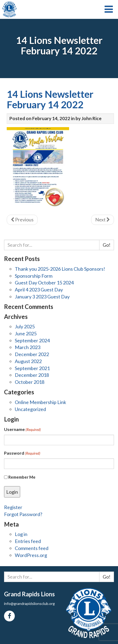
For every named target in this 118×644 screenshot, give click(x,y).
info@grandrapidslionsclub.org (29, 603)
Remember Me (22, 477)
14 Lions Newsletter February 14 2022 (50, 99)
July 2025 (25, 326)
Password (22, 453)
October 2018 (30, 382)
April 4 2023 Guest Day (39, 290)
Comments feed (32, 548)
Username (22, 429)
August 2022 (28, 361)
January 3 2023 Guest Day (42, 297)
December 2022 (32, 354)
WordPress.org (31, 555)
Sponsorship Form (34, 276)
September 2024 (32, 340)
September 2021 (32, 368)
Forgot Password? (23, 514)
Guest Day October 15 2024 (44, 283)
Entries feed (28, 541)
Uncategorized (30, 409)
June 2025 (26, 333)
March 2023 (28, 347)
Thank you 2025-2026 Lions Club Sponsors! (60, 269)
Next (103, 220)
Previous (22, 220)
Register (13, 507)
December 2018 (32, 375)
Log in (21, 534)
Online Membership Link (40, 402)
